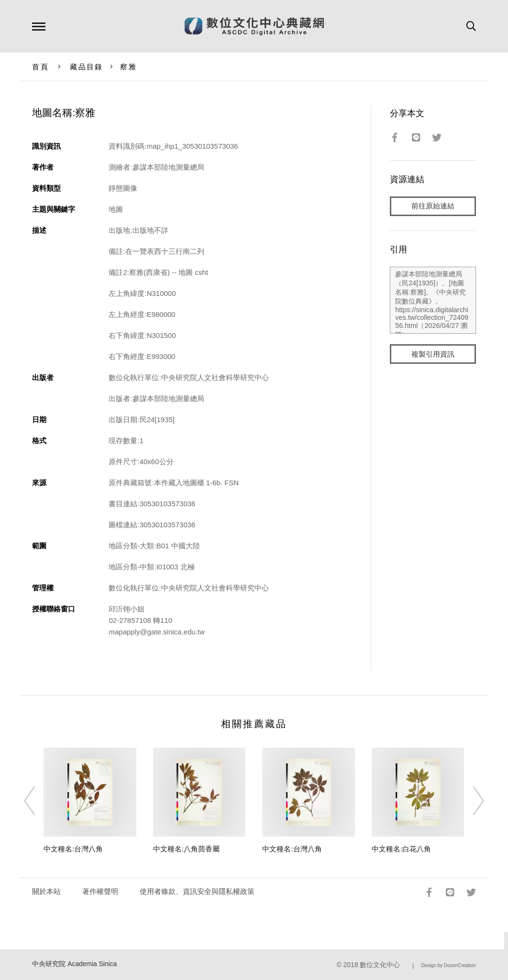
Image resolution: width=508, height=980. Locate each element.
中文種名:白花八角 (401, 849)
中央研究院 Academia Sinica (74, 964)
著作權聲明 (100, 891)
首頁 (40, 67)
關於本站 (46, 891)
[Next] (470, 801)
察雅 (128, 67)
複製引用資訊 (433, 354)
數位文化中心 (380, 965)
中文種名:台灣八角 (73, 849)
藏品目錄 (86, 67)
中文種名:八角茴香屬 (186, 849)
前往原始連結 (433, 206)
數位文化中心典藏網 (254, 26)
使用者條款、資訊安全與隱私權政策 (197, 891)
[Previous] (38, 801)
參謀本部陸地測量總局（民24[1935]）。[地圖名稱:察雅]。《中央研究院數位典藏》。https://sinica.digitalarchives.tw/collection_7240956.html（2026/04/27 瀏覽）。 (433, 301)
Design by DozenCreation (449, 965)
